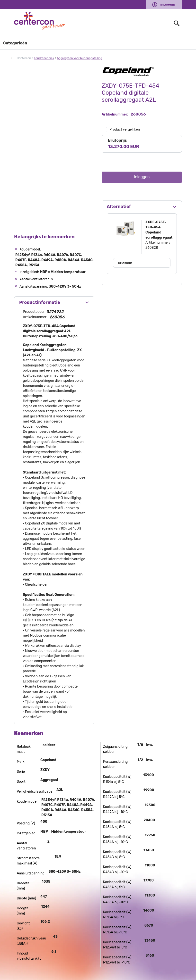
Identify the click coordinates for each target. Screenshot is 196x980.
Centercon (24, 58)
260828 (152, 248)
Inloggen (168, 5)
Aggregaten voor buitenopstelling (80, 58)
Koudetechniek (44, 58)
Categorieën (15, 43)
